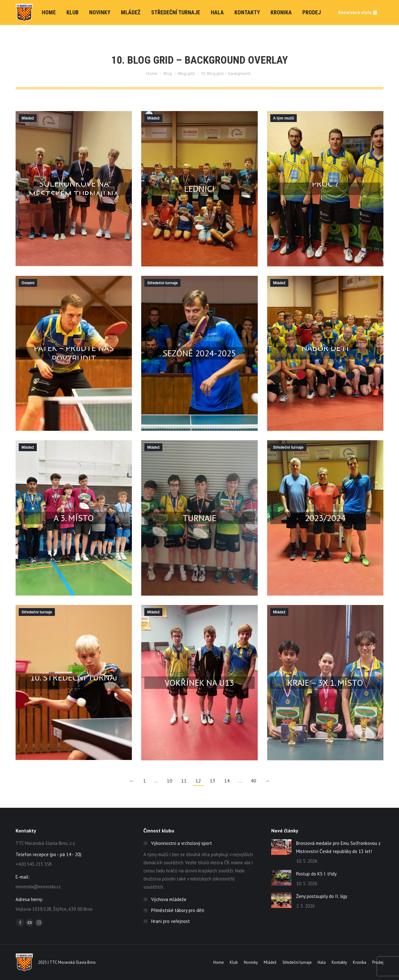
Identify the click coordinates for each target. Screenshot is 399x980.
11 (184, 781)
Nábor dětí (325, 348)
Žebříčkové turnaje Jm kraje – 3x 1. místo (325, 677)
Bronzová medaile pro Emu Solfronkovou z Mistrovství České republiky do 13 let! (338, 847)
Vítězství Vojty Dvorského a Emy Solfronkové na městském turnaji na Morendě (74, 183)
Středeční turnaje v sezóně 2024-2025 (199, 348)
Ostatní (28, 283)
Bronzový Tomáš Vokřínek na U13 (199, 677)
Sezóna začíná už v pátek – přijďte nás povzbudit (74, 348)
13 (213, 781)
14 (227, 781)
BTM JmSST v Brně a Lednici (199, 183)
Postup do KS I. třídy (316, 874)
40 (253, 781)
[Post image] (281, 847)
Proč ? (325, 183)
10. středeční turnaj (74, 677)
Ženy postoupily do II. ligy (322, 896)
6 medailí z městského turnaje (199, 512)
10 (170, 781)
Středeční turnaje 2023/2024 (325, 512)
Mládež (28, 118)
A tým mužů (284, 118)
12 (198, 781)
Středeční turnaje (162, 283)
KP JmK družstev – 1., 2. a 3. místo (74, 512)
